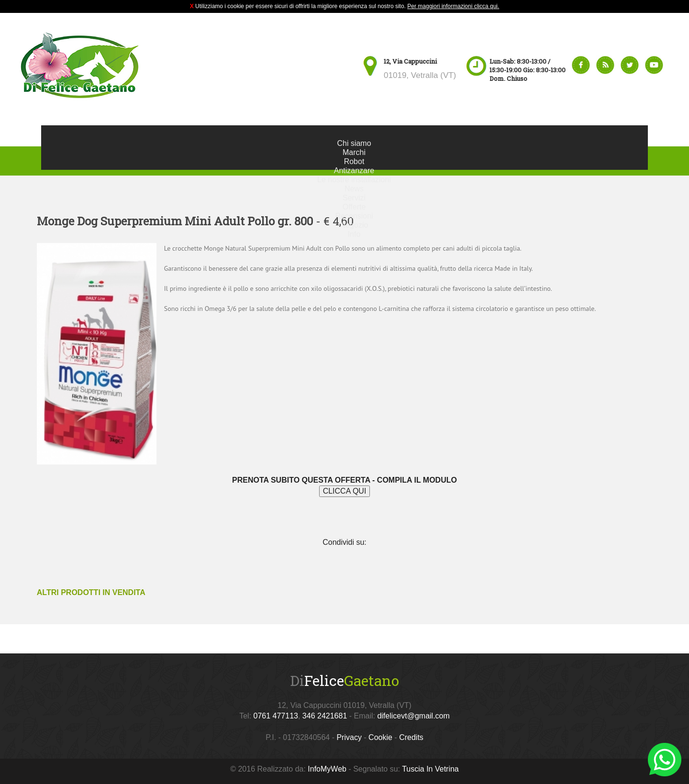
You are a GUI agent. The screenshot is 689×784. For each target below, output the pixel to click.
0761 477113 (276, 716)
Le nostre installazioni (354, 180)
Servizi (354, 198)
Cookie (380, 737)
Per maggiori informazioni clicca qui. (453, 6)
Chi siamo (354, 143)
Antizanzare (354, 171)
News (354, 189)
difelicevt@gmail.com (413, 716)
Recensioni (354, 216)
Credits (411, 737)
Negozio (354, 225)
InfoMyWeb (327, 769)
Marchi (354, 152)
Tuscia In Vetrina (430, 769)
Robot (354, 161)
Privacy (349, 737)
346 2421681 (325, 716)
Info (354, 234)
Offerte (354, 207)
